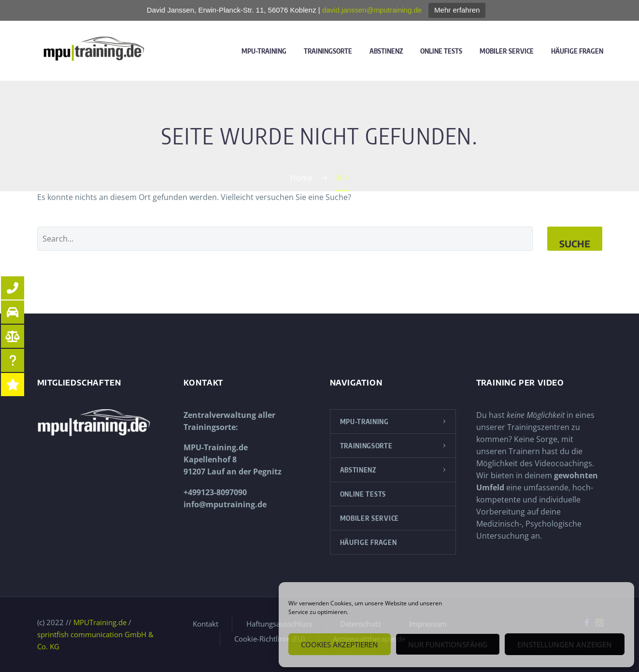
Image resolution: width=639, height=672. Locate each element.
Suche (575, 243)
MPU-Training (264, 51)
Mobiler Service (507, 51)
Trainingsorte (328, 51)
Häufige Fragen (577, 51)
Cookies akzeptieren (340, 644)
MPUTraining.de (100, 622)
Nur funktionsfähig (448, 644)
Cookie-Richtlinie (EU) (270, 639)
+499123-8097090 (215, 492)
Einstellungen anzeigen (565, 644)
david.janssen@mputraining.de (372, 10)
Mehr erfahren (457, 10)
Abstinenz (386, 51)
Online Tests (441, 51)
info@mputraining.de (225, 504)
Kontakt (206, 624)
